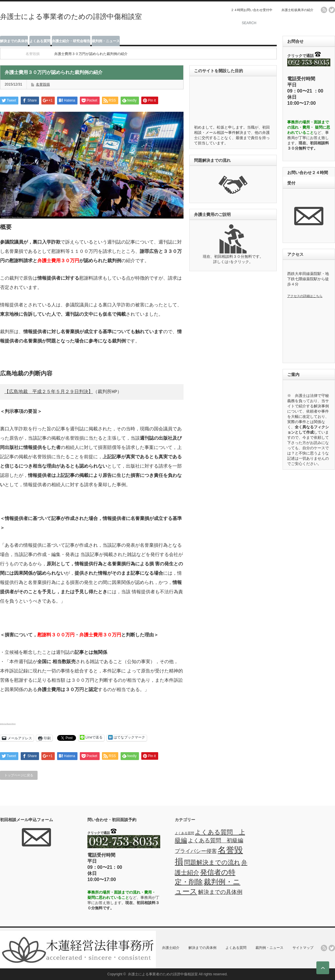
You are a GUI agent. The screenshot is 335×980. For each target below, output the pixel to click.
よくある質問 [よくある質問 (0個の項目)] (184, 833)
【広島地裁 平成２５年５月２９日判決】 (49, 392)
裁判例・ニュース (106, 41)
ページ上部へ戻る (323, 968)
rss (324, 10)
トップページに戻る (19, 775)
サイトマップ (303, 948)
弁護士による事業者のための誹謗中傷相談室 (71, 16)
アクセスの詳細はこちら (305, 296)
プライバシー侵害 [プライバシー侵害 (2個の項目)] (196, 851)
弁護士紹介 (171, 948)
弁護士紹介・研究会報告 (71, 41)
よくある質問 (40, 41)
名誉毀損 (33, 54)
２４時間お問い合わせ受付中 (252, 10)
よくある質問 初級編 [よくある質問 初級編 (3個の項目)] (216, 840)
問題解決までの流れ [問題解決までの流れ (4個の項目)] (212, 862)
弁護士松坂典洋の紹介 (297, 10)
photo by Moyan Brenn (8, 724)
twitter (332, 10)
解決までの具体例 (14, 41)
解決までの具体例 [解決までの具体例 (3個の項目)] (220, 892)
